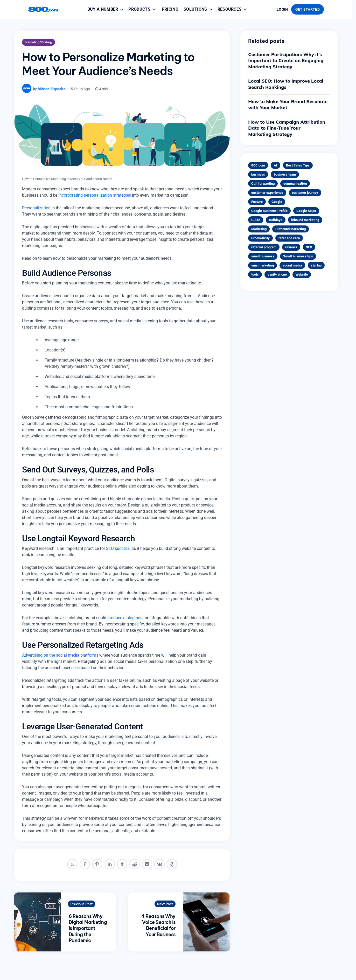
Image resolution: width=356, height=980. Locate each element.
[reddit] (135, 864)
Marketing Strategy (39, 42)
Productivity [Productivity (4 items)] (260, 238)
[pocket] (147, 864)
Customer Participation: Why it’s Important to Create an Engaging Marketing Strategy (286, 61)
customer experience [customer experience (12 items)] (267, 193)
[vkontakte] (159, 864)
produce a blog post (125, 618)
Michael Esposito (52, 89)
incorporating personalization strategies (95, 195)
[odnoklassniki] (172, 864)
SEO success (118, 548)
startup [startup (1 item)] (316, 265)
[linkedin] (110, 864)
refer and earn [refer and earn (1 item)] (289, 238)
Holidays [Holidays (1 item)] (276, 220)
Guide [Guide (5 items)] (256, 220)
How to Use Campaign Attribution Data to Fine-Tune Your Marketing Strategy (287, 128)
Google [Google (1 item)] (277, 202)
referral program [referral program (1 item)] (264, 247)
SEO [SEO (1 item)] (309, 247)
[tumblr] (122, 864)
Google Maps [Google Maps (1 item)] (306, 211)
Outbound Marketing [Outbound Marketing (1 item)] (291, 229)
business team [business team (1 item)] (285, 174)
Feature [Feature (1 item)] (257, 202)
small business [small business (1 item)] (263, 256)
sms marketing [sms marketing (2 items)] (263, 265)
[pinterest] (97, 864)
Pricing (170, 9)
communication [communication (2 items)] (295, 184)
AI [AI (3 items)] (275, 165)
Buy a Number (106, 9)
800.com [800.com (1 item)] (258, 165)
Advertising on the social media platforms (60, 655)
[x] (72, 864)
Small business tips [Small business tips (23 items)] (298, 256)
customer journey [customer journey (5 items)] (305, 193)
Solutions (198, 9)
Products (142, 9)
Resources (233, 9)
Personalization (36, 208)
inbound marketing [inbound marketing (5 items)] (305, 220)
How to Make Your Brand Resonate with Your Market (288, 104)
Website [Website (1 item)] (302, 274)
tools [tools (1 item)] (255, 274)
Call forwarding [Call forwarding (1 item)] (263, 184)
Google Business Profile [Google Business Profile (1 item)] (269, 211)
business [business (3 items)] (258, 174)
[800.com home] (43, 9)
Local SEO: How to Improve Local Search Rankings (286, 84)
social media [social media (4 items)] (292, 265)
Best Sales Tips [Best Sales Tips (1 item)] (298, 165)
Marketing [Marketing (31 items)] (259, 229)
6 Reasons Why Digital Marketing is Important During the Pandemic (88, 928)
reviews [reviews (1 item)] (291, 247)
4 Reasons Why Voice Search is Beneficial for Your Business (158, 925)
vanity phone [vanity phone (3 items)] (277, 274)
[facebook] (85, 864)
